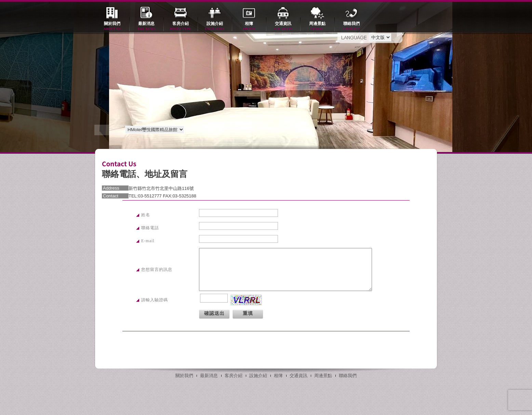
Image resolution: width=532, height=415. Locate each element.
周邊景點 (317, 26)
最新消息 (146, 26)
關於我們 (112, 26)
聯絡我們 (351, 26)
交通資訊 (283, 26)
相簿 (249, 26)
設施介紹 (215, 26)
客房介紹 (181, 26)
